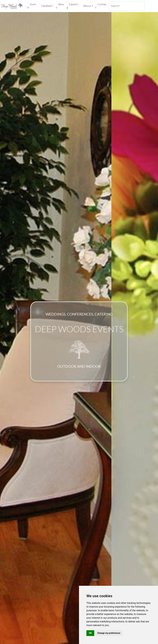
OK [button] (90, 633)
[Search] (127, 6)
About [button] (87, 6)
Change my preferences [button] (109, 633)
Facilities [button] (46, 6)
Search (151, 6)
